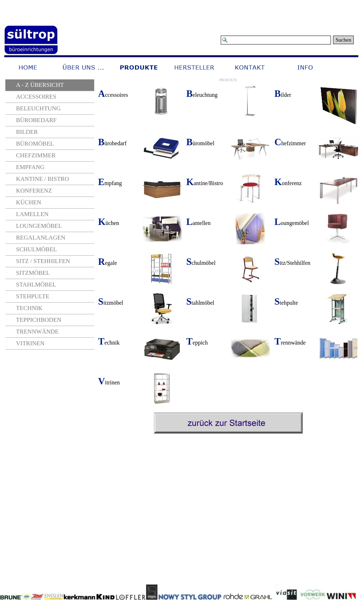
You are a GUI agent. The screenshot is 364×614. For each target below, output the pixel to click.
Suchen (343, 40)
